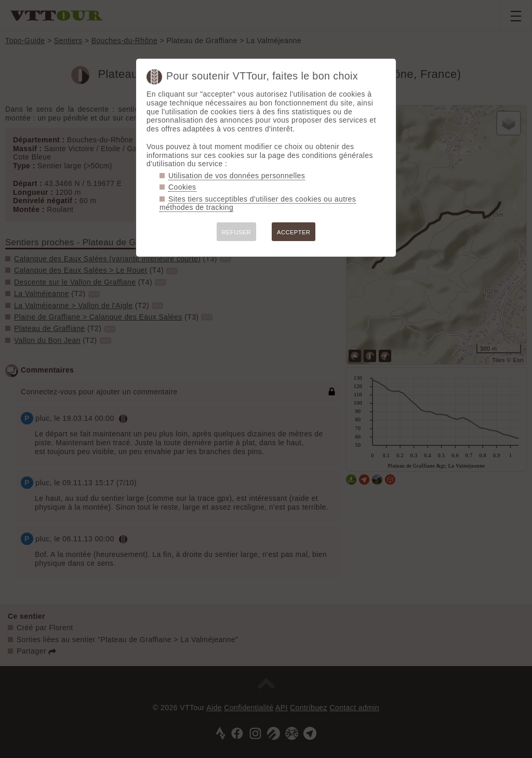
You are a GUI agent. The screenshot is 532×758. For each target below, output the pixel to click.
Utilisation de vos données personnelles (237, 176)
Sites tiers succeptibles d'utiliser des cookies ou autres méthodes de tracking (258, 203)
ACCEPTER (294, 232)
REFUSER (236, 232)
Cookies (182, 187)
